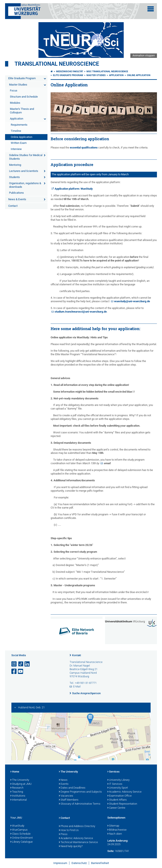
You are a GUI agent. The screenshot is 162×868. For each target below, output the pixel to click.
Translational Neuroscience (57, 64)
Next (150, 40)
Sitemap (113, 826)
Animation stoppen (144, 55)
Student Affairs (117, 800)
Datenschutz (79, 863)
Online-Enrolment (22, 838)
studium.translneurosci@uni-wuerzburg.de (81, 312)
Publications (16, 193)
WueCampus (19, 830)
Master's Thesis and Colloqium (22, 111)
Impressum (60, 863)
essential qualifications (84, 148)
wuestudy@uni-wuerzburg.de (132, 301)
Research (17, 788)
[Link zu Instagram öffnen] (14, 664)
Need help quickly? (71, 846)
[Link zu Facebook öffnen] (14, 671)
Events (64, 784)
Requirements (19, 125)
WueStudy (17, 826)
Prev (12, 40)
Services (113, 772)
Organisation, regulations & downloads (25, 185)
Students (14, 177)
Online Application (22, 137)
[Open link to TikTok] (21, 664)
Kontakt (77, 655)
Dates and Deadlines (72, 788)
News (63, 780)
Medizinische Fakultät (70, 71)
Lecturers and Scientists (24, 171)
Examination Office (119, 796)
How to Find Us (69, 830)
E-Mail (77, 686)
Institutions (18, 796)
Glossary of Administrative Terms (80, 804)
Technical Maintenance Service (78, 842)
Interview (16, 149)
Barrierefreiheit (100, 863)
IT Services (115, 784)
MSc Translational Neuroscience (107, 71)
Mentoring (15, 165)
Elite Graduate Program (22, 78)
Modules (15, 103)
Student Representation (122, 804)
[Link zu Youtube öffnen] (21, 671)
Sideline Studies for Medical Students (26, 157)
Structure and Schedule (24, 97)
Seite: (111, 851)
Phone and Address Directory (77, 826)
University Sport (118, 788)
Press (63, 834)
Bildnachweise (117, 830)
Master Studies (18, 85)
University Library (118, 780)
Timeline (16, 131)
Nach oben (115, 834)
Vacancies (66, 796)
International (19, 800)
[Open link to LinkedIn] (27, 664)
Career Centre (116, 808)
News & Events (17, 199)
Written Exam (19, 143)
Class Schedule (20, 834)
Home (15, 772)
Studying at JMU (21, 784)
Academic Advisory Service (124, 792)
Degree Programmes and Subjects (80, 792)
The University (20, 780)
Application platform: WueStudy (74, 189)
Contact (13, 206)
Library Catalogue (22, 842)
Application (17, 119)
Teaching (17, 792)
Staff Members (69, 800)
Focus (14, 90)
